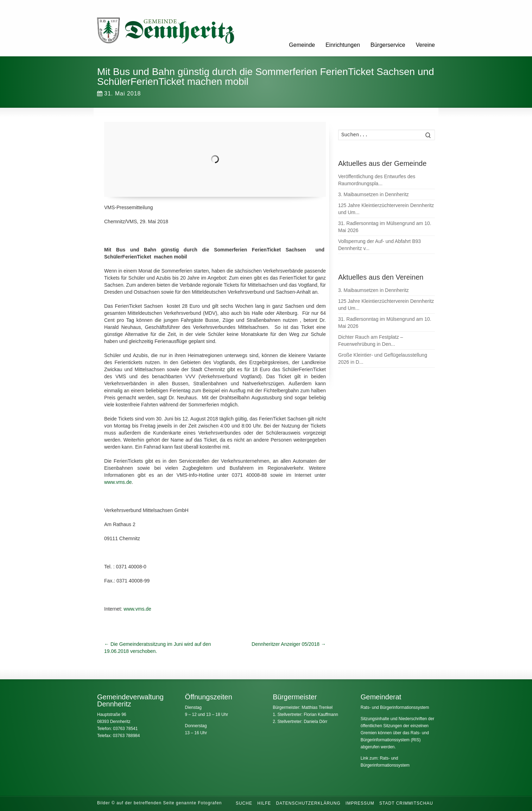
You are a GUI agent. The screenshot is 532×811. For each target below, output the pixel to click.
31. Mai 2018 (119, 93)
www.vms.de (118, 482)
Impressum (360, 803)
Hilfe (264, 803)
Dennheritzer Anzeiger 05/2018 (289, 644)
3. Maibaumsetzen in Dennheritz (373, 194)
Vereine (425, 45)
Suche (244, 803)
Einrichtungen (343, 45)
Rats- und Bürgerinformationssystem (395, 707)
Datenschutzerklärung (308, 803)
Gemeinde (302, 45)
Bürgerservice (388, 45)
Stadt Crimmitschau (406, 803)
